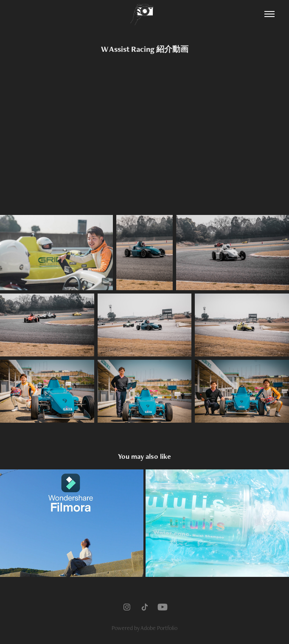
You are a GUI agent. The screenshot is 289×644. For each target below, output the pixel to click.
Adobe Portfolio (159, 628)
